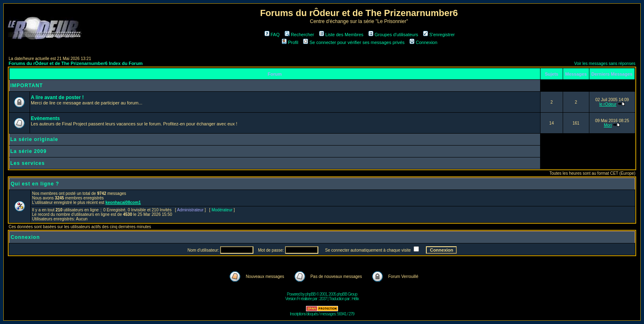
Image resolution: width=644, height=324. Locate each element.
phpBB (310, 294)
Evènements (45, 118)
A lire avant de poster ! (57, 97)
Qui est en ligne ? (35, 184)
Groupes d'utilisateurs (393, 35)
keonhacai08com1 (123, 202)
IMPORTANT (26, 86)
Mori (608, 125)
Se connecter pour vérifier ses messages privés (354, 42)
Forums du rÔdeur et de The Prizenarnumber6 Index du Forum (76, 63)
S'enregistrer (439, 35)
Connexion (423, 42)
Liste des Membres (341, 35)
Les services (28, 163)
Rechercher (299, 35)
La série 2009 (28, 151)
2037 (323, 299)
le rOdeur (608, 104)
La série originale (34, 139)
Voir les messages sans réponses (605, 64)
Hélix (355, 299)
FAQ (272, 35)
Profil (290, 42)
